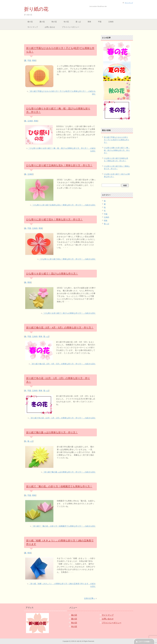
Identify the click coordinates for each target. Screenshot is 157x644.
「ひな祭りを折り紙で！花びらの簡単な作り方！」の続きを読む (69, 313)
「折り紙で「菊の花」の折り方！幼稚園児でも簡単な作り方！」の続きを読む (64, 526)
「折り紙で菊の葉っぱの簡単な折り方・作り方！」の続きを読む (69, 472)
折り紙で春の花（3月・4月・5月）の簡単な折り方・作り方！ (60, 328)
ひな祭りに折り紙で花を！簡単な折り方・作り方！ (54, 219)
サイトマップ (33, 27)
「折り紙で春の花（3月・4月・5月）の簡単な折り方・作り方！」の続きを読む (63, 364)
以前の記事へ (90, 598)
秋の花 (54, 22)
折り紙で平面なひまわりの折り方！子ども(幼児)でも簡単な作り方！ (117, 140)
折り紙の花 (36, 9)
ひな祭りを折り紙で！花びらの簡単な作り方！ (52, 274)
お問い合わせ (50, 27)
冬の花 (66, 22)
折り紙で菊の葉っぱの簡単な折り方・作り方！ (52, 432)
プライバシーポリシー (70, 27)
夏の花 (42, 22)
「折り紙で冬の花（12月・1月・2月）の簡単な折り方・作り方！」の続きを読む (62, 418)
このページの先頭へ (144, 642)
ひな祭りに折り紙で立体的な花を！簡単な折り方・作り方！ (59, 165)
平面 (100, 22)
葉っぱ (78, 22)
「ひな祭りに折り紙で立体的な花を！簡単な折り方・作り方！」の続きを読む (64, 205)
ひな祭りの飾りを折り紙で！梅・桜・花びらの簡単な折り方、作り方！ (117, 150)
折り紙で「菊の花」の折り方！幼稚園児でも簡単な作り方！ (59, 486)
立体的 (111, 22)
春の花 (30, 22)
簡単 (89, 22)
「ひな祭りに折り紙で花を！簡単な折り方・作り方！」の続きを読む (67, 259)
